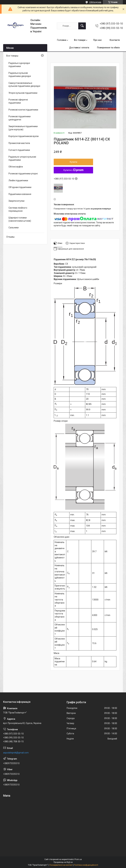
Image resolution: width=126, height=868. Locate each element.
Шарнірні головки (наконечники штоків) (20, 219)
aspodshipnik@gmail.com (16, 753)
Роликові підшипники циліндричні (20, 118)
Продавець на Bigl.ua (63, 862)
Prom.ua (78, 859)
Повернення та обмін (108, 48)
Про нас (97, 40)
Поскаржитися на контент (61, 865)
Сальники (14, 228)
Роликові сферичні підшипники (18, 101)
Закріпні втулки (16, 201)
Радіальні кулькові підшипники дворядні (20, 75)
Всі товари (80, 40)
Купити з (73, 170)
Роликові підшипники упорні (23, 174)
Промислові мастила (19, 143)
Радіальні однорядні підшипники (19, 65)
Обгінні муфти (16, 167)
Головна (62, 40)
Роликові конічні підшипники (23, 110)
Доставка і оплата (79, 48)
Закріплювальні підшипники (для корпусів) (23, 128)
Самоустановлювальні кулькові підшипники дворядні (24, 85)
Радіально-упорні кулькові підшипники (22, 158)
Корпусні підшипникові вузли (24, 136)
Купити (73, 162)
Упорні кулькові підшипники (23, 93)
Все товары (12, 56)
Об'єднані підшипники (20, 187)
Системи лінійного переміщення (18, 209)
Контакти (115, 40)
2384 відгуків (95, 2)
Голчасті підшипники (19, 150)
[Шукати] (82, 26)
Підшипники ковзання (20, 194)
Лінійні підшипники (18, 180)
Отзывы (10, 237)
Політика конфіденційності (86, 865)
